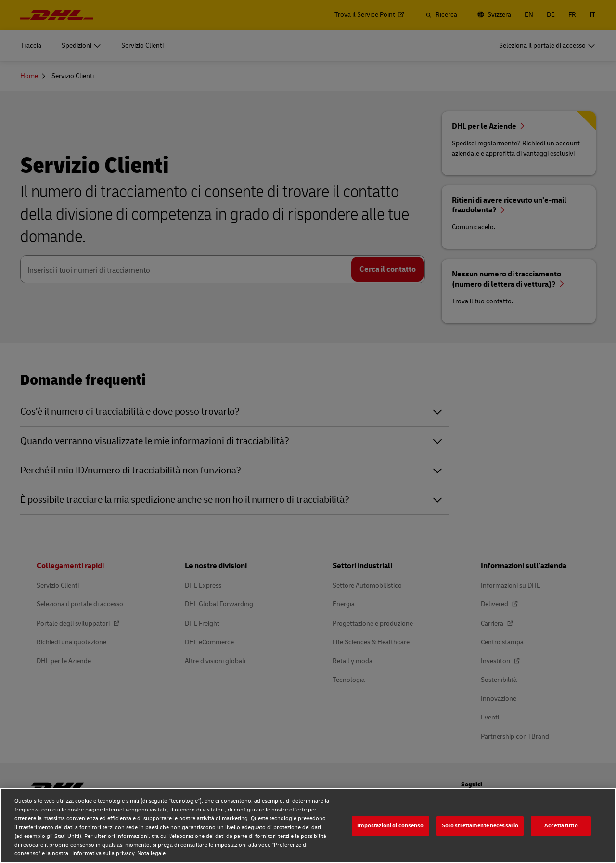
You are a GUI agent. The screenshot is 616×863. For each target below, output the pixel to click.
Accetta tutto (561, 826)
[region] (308, 825)
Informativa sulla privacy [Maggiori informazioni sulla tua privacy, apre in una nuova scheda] (103, 854)
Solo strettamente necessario (480, 826)
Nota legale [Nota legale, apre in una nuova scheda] (151, 854)
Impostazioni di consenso (391, 826)
